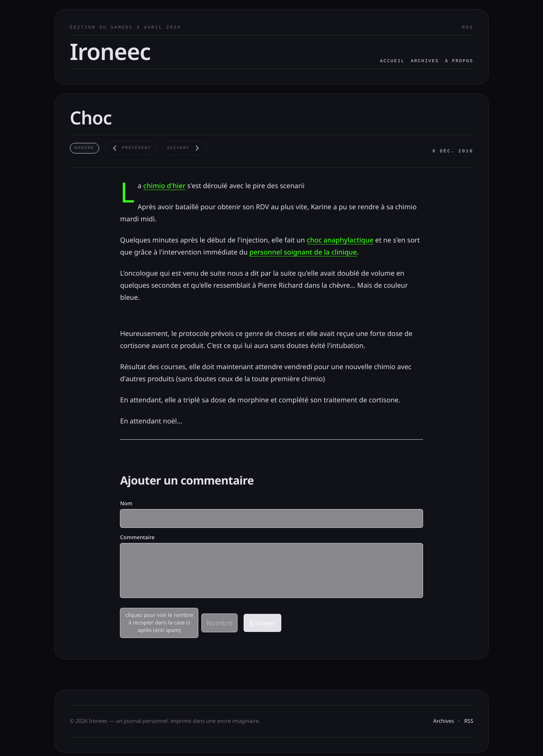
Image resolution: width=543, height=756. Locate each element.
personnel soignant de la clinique (303, 252)
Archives (425, 61)
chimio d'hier (164, 186)
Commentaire (137, 537)
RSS (468, 28)
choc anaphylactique (340, 240)
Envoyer (262, 623)
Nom (126, 504)
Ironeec (110, 51)
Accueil (393, 61)
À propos (459, 61)
